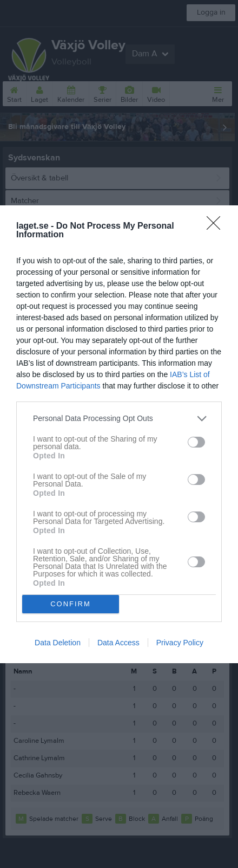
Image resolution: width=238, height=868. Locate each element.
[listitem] (119, 419)
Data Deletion (58, 643)
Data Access (118, 643)
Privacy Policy (180, 643)
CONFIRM (71, 604)
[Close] (217, 226)
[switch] (196, 442)
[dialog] (119, 434)
